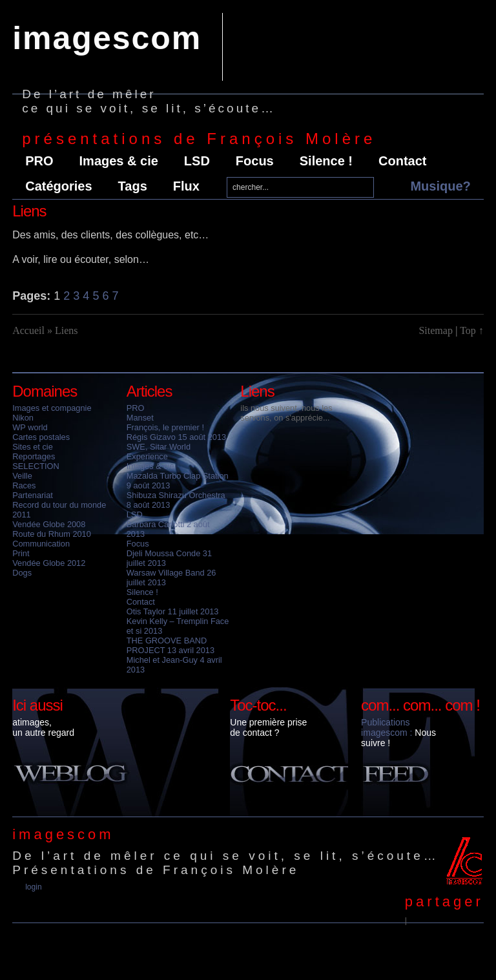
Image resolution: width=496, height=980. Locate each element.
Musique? (440, 186)
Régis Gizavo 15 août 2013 (176, 437)
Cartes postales (41, 437)
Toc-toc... (258, 705)
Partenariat (33, 495)
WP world (30, 427)
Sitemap (435, 330)
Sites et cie (33, 447)
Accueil (28, 330)
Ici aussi (37, 705)
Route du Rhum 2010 (52, 534)
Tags (133, 186)
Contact (402, 161)
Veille (22, 476)
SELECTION (36, 466)
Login (33, 887)
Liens (257, 391)
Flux (186, 186)
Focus (255, 161)
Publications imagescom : (387, 727)
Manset (140, 418)
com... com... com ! (420, 705)
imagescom (107, 38)
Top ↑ (472, 330)
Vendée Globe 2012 (49, 563)
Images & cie (119, 161)
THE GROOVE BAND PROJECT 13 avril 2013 (170, 645)
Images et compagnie (52, 408)
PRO (39, 161)
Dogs (22, 573)
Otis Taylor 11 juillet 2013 (173, 611)
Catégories (58, 186)
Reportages (34, 456)
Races (24, 485)
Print (21, 553)
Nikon (23, 418)
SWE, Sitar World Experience (159, 452)
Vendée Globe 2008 (49, 524)
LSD (197, 161)
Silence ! (326, 161)
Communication (41, 544)
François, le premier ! (165, 427)
